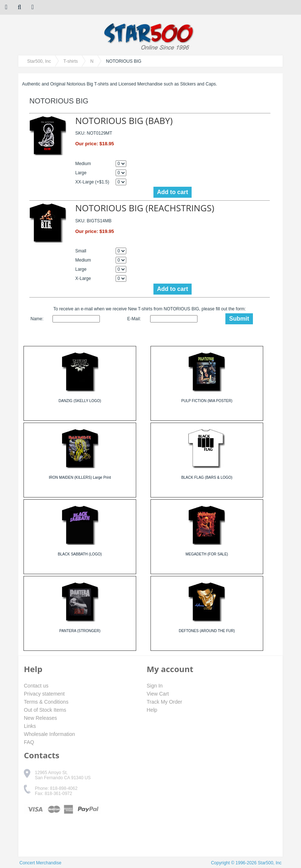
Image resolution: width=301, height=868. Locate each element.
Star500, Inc (39, 61)
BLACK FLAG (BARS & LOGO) (207, 477)
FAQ (29, 742)
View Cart (158, 694)
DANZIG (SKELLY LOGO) (80, 401)
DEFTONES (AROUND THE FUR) (207, 631)
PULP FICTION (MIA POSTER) (207, 401)
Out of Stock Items (45, 710)
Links (30, 726)
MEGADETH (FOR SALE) (207, 554)
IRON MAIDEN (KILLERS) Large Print (80, 477)
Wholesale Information (49, 734)
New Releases (40, 718)
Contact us (36, 686)
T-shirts (71, 61)
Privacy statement (44, 694)
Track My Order (165, 702)
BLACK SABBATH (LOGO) (80, 554)
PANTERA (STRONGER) (80, 631)
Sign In (155, 686)
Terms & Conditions (46, 702)
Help (152, 710)
